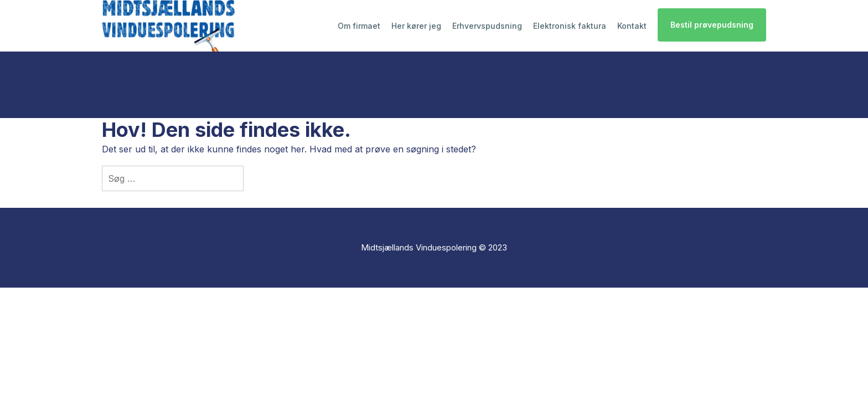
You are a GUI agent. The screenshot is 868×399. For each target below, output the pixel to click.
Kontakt (632, 26)
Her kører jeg (416, 26)
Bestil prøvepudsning (712, 25)
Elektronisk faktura (570, 26)
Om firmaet (359, 26)
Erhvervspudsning (487, 26)
